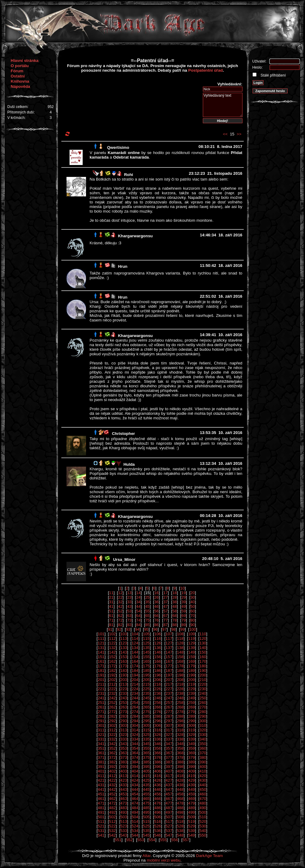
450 (203, 789)
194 (135, 675)
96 (155, 629)
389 (192, 762)
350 (203, 744)
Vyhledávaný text (223, 105)
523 (124, 826)
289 (192, 716)
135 (146, 648)
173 (124, 666)
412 (112, 776)
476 (158, 803)
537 (169, 831)
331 (101, 739)
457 (169, 794)
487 (169, 808)
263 (124, 707)
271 (101, 712)
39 (183, 602)
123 (124, 643)
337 (169, 739)
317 (169, 730)
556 (174, 840)
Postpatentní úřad (205, 70)
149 (192, 652)
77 (165, 620)
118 (180, 638)
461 (101, 799)
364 (135, 753)
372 (112, 757)
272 (112, 712)
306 (158, 725)
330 (203, 735)
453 (124, 794)
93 (128, 629)
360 (203, 748)
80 (193, 620)
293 (124, 721)
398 (180, 767)
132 (112, 648)
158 (180, 657)
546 (158, 835)
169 (192, 661)
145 (146, 652)
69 (183, 616)
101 (101, 634)
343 (124, 744)
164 (135, 661)
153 (124, 657)
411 (101, 776)
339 (192, 739)
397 (169, 767)
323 (124, 735)
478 (180, 803)
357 (169, 748)
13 (129, 593)
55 (147, 611)
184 (135, 671)
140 (203, 648)
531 (101, 831)
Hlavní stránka (25, 61)
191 (101, 675)
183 (124, 671)
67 (165, 616)
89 (183, 625)
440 (203, 785)
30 (193, 597)
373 (124, 757)
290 (203, 716)
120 (203, 638)
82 (120, 625)
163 (124, 661)
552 (129, 840)
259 (192, 703)
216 (158, 684)
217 (169, 684)
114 (135, 638)
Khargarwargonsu (135, 236)
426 (158, 780)
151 (101, 657)
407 (169, 771)
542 (112, 835)
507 (169, 817)
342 (112, 744)
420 (203, 776)
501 (101, 817)
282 (112, 716)
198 (180, 675)
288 (180, 716)
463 (124, 799)
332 (112, 739)
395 (146, 767)
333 (124, 739)
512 (112, 821)
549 (192, 835)
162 (112, 661)
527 (169, 826)
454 (135, 794)
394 (135, 767)
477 (169, 803)
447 (169, 789)
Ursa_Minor (124, 560)
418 (180, 776)
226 (158, 689)
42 (120, 606)
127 (169, 643)
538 (180, 831)
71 (111, 620)
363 (124, 753)
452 (112, 794)
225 (146, 689)
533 (124, 831)
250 (203, 698)
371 (101, 757)
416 (158, 776)
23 (129, 597)
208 (180, 680)
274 (135, 712)
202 (112, 680)
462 (112, 799)
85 (147, 625)
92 (119, 629)
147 (169, 652)
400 (203, 767)
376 (158, 757)
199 (192, 675)
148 (180, 652)
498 (180, 812)
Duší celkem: (18, 107)
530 (203, 826)
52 (120, 611)
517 (169, 821)
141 (101, 652)
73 (129, 620)
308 (180, 725)
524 (135, 826)
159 (192, 657)
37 (165, 602)
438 (180, 785)
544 (135, 835)
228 (180, 689)
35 (147, 602)
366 (158, 753)
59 (183, 611)
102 (112, 634)
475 (146, 803)
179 (192, 666)
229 (192, 689)
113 (124, 638)
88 (175, 625)
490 (203, 808)
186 (158, 671)
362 (112, 753)
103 (124, 634)
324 (135, 735)
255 (146, 703)
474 (135, 803)
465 (146, 799)
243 (124, 698)
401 (101, 771)
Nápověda (20, 86)
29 (183, 597)
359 (192, 748)
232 (112, 693)
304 (135, 725)
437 (169, 785)
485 (146, 808)
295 (146, 721)
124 (135, 643)
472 (112, 803)
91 (110, 629)
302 (112, 725)
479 (192, 803)
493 (124, 812)
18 (175, 593)
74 (138, 620)
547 (169, 835)
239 (192, 693)
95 (146, 629)
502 (112, 817)
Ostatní (18, 76)
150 (203, 652)
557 (186, 840)
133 (124, 648)
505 (146, 817)
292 (112, 721)
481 (101, 808)
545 (146, 835)
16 (157, 593)
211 (101, 684)
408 (180, 771)
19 (183, 593)
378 (180, 757)
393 (124, 767)
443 (124, 789)
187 (169, 671)
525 (146, 826)
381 (101, 762)
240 (203, 693)
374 (135, 757)
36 (157, 602)
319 (192, 730)
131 (101, 648)
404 (135, 771)
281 (101, 716)
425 (146, 780)
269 (192, 707)
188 (180, 671)
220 (203, 684)
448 (180, 789)
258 (180, 703)
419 (192, 776)
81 (111, 625)
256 (158, 703)
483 (124, 808)
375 (146, 757)
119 (192, 638)
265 (146, 707)
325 (146, 735)
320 (203, 730)
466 (158, 799)
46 (157, 606)
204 (135, 680)
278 (180, 712)
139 (192, 648)
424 (135, 780)
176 (158, 666)
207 (169, 680)
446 (158, 789)
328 (180, 735)
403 (124, 771)
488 (180, 808)
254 (135, 703)
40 (193, 602)
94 (137, 629)
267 (169, 707)
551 (118, 840)
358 (180, 748)
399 (192, 767)
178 (180, 666)
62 (120, 616)
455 (146, 794)
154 (135, 657)
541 (101, 835)
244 (135, 698)
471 (101, 803)
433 (124, 785)
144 (135, 652)
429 (192, 780)
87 (165, 625)
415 (146, 776)
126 (158, 643)
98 (173, 629)
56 (157, 611)
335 (146, 739)
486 (158, 808)
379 (192, 757)
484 (135, 808)
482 (112, 808)
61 (111, 616)
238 (180, 693)
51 (111, 611)
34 (138, 602)
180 (203, 666)
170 (203, 661)
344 (135, 744)
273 (124, 712)
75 (147, 620)
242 (112, 698)
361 (101, 753)
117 (169, 638)
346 (158, 744)
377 (169, 757)
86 (157, 625)
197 (169, 675)
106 (158, 634)
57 (165, 611)
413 (124, 776)
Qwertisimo (118, 147)
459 (192, 794)
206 (158, 680)
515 (146, 821)
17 (165, 593)
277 (169, 712)
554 (152, 840)
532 (112, 831)
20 (193, 593)
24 (138, 597)
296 (158, 721)
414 (135, 776)
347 (169, 744)
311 (101, 730)
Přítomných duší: (21, 112)
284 (135, 716)
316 (158, 730)
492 (112, 812)
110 (203, 634)
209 (192, 680)
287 (169, 716)
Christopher (124, 434)
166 (158, 661)
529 (192, 826)
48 (175, 606)
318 (180, 730)
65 (147, 616)
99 (183, 629)
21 (111, 597)
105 (146, 634)
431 (101, 785)
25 (147, 597)
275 (146, 712)
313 (124, 730)
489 (192, 808)
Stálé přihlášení (273, 75)
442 (112, 789)
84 (138, 625)
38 (175, 602)
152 (112, 657)
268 (180, 707)
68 (175, 616)
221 (101, 689)
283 (124, 716)
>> (239, 134)
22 (120, 597)
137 (169, 648)
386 (158, 762)
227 (169, 689)
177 (169, 666)
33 (129, 602)
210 (203, 680)
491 (101, 812)
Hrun (123, 266)
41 (111, 606)
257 (169, 703)
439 (192, 785)
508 (180, 817)
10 (183, 588)
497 (169, 812)
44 (138, 606)
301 (101, 725)
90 (193, 625)
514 (135, 821)
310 (203, 725)
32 (120, 602)
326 (158, 735)
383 (124, 762)
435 (146, 785)
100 (192, 629)
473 (124, 803)
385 (146, 762)
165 (146, 661)
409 (192, 771)
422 (112, 780)
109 (192, 634)
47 (165, 606)
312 (112, 730)
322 (112, 735)
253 (124, 703)
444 (135, 789)
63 (129, 616)
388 (180, 762)
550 (203, 835)
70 (193, 616)
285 (146, 716)
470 (203, 799)
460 (203, 794)
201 (101, 680)
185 (146, 671)
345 (146, 744)
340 (203, 739)
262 (112, 707)
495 (146, 812)
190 (203, 671)
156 (158, 657)
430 (203, 780)
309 (192, 725)
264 (135, 707)
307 (169, 725)
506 (158, 817)
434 (135, 785)
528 (180, 826)
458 (180, 794)
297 (169, 721)
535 (146, 831)
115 (146, 638)
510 (203, 817)
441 (101, 789)
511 (101, 821)
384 (135, 762)
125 (146, 643)
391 (101, 767)
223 (124, 689)
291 (101, 721)
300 (203, 721)
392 (112, 767)
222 (112, 689)
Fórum (17, 71)
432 (112, 785)
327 (169, 735)
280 (203, 712)
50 (193, 606)
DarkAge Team (210, 856)
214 (135, 684)
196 (158, 675)
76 (157, 620)
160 (203, 657)
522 (112, 826)
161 (101, 661)
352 (112, 748)
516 (158, 821)
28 (175, 597)
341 (101, 744)
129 (192, 643)
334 (135, 739)
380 (203, 757)
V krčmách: (16, 118)
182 (112, 671)
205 (146, 680)
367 (169, 753)
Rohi (129, 175)
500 (203, 812)
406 (158, 771)
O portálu (20, 66)
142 (112, 652)
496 (158, 812)
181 (101, 671)
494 (135, 812)
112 (112, 638)
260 (203, 703)
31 (111, 602)
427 (169, 780)
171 (101, 666)
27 (165, 597)
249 (192, 698)
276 (158, 712)
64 (138, 616)
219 (192, 684)
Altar (147, 856)
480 (203, 803)
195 (146, 675)
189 (192, 671)
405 (146, 771)
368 (180, 753)
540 (203, 831)
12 (120, 593)
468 (180, 799)
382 (112, 762)
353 (124, 748)
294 (135, 721)
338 (180, 739)
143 (124, 652)
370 (203, 753)
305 (146, 725)
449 (192, 789)
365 (146, 753)
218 (180, 684)
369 (192, 753)
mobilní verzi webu (163, 860)
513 (124, 821)
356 (158, 748)
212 (112, 684)
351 (101, 748)
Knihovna (20, 81)
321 (101, 735)
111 (101, 638)
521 (101, 826)
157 (169, 657)
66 (157, 616)
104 (135, 634)
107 (169, 634)
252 (112, 703)
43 (129, 606)
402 (112, 771)
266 (158, 707)
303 (124, 725)
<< (225, 134)
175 (146, 666)
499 (192, 812)
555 (163, 840)
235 (146, 693)
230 (203, 689)
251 (101, 703)
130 (203, 643)
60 (193, 611)
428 (180, 780)
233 (124, 693)
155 (146, 657)
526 (158, 826)
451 (101, 794)
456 (158, 794)
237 (169, 693)
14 (138, 593)
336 (158, 739)
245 (146, 698)
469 (192, 799)
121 (101, 643)
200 (203, 675)
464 (135, 799)
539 (192, 831)
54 (138, 611)
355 (146, 748)
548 (180, 835)
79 (183, 620)
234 (135, 693)
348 (180, 744)
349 (192, 744)
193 (124, 675)
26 (157, 597)
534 (135, 831)
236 (158, 693)
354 (135, 748)
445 (146, 789)
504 (135, 817)
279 (192, 712)
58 (175, 611)
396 (158, 767)
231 (101, 693)
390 (203, 762)
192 (112, 675)
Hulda (129, 464)
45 (147, 606)
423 (124, 780)
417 (169, 776)
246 (158, 698)
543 (124, 835)
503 (124, 817)
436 (158, 785)
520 (203, 821)
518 (180, 821)
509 (192, 817)
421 (101, 780)
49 (183, 606)
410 (203, 771)
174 (135, 666)
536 (158, 831)
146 (158, 652)
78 (175, 620)
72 (120, 620)
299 (192, 721)
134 (135, 648)
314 (135, 730)
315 (146, 730)
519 (192, 821)
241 (101, 698)
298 (180, 721)
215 (146, 684)
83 (129, 625)
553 (141, 840)
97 (164, 629)
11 (111, 593)
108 (180, 634)
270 (203, 707)
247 (169, 698)
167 (169, 661)
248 (180, 698)
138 (180, 648)
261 (101, 707)
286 (158, 716)
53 (129, 611)
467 (169, 799)
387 (169, 762)
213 (124, 684)
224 (135, 689)
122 (112, 643)
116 (158, 638)
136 (158, 648)
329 (192, 735)
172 (112, 666)
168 (180, 661)
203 (124, 680)
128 (180, 643)
